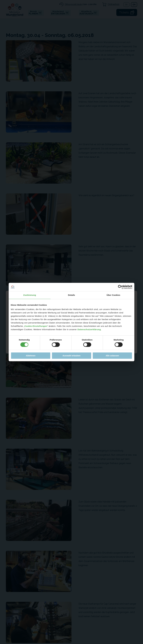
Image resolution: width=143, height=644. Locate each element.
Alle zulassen (112, 356)
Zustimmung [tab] (30, 295)
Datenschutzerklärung (89, 329)
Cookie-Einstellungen (36, 326)
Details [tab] (71, 295)
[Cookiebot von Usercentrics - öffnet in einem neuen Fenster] (120, 287)
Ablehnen (31, 356)
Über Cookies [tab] (113, 295)
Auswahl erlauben (71, 356)
